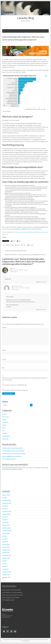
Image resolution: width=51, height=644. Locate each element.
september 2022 (7, 503)
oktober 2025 (6, 495)
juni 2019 (5, 517)
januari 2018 (6, 547)
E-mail (4, 359)
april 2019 (5, 520)
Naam (4, 350)
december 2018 (6, 528)
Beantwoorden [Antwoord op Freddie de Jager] (42, 310)
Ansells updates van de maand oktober (13, 448)
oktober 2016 (6, 575)
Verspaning (5, 439)
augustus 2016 (6, 577)
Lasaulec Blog (25, 18)
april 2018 (5, 542)
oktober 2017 (6, 553)
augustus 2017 (6, 558)
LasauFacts (5, 422)
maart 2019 (5, 522)
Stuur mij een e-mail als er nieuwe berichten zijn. (15, 390)
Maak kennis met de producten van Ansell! (14, 453)
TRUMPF (5, 433)
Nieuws (18, 245)
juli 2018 (5, 536)
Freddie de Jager (18, 286)
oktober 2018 (6, 533)
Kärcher (4, 420)
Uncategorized (6, 436)
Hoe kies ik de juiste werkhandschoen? (15, 251)
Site (3, 368)
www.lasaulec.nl (6, 617)
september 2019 (7, 511)
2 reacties (31, 245)
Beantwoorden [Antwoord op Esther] (42, 282)
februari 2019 (6, 525)
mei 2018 (5, 539)
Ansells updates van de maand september (13, 451)
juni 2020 (5, 509)
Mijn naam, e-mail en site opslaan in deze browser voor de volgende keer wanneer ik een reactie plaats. (25, 379)
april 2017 (5, 566)
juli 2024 (5, 498)
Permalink (15, 272)
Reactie (5, 327)
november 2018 (7, 531)
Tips (25, 245)
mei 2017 (5, 564)
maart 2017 (5, 569)
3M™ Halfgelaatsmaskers (9, 459)
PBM (22, 245)
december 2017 (6, 550)
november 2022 (7, 500)
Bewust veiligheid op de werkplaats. (12, 456)
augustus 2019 (6, 514)
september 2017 (7, 555)
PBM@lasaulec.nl (27, 229)
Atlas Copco (6, 417)
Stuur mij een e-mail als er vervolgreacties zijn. (15, 385)
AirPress (5, 414)
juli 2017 (5, 561)
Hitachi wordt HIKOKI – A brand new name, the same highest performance (26, 254)
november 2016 (7, 572)
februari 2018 (6, 544)
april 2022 (5, 506)
